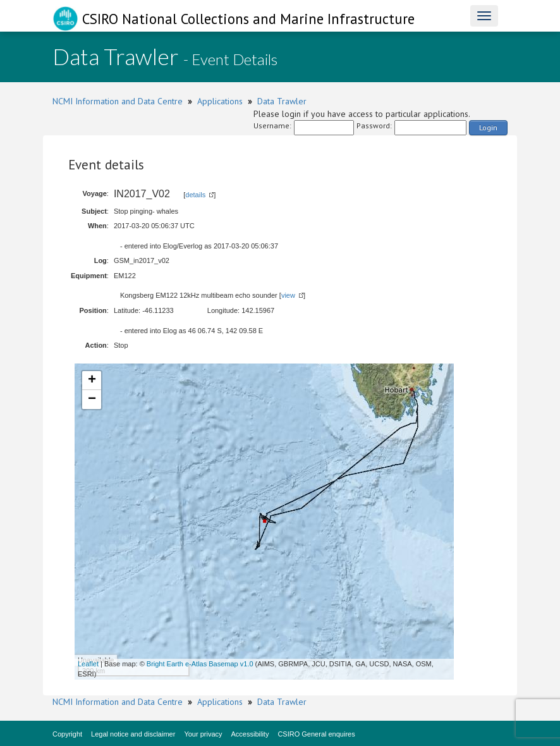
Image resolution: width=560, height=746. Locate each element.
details (195, 195)
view (288, 295)
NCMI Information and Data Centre (118, 101)
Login (488, 127)
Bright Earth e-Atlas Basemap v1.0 (200, 664)
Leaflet (88, 664)
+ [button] (92, 381)
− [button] (92, 400)
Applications (220, 101)
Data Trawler (282, 101)
